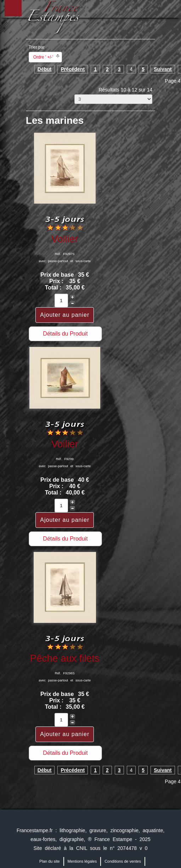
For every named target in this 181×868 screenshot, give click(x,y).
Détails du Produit (65, 334)
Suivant (163, 69)
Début (45, 69)
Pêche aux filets (65, 658)
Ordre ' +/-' (43, 57)
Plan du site (49, 861)
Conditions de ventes (123, 861)
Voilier (65, 239)
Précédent (73, 69)
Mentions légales (82, 861)
